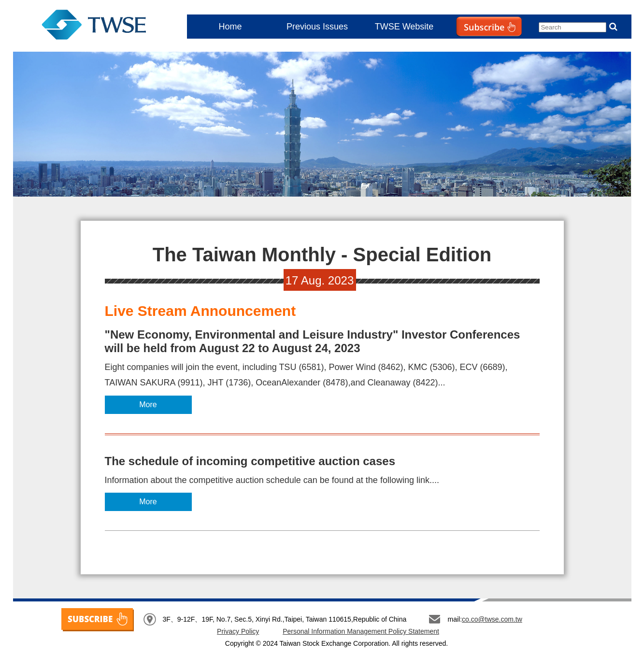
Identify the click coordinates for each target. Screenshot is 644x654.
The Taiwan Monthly (94, 27)
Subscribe (469, 46)
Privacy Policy (238, 631)
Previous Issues (317, 27)
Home (230, 27)
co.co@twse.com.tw (492, 619)
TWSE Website (404, 27)
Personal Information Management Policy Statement (361, 631)
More (148, 405)
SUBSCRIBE (98, 620)
